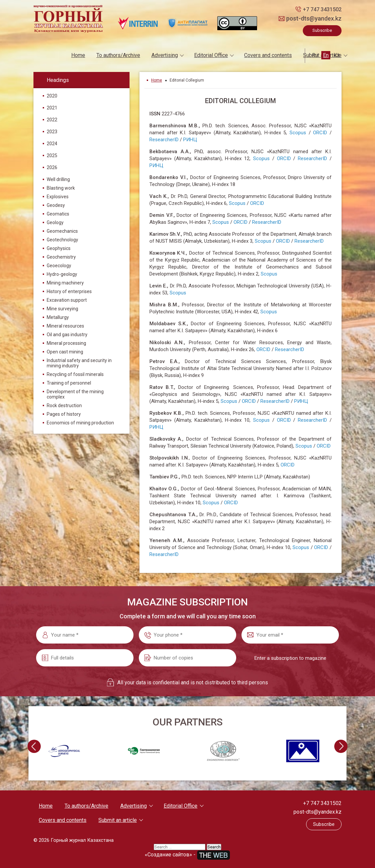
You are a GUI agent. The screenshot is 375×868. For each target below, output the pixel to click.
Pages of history (64, 414)
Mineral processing (66, 343)
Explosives (58, 197)
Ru (315, 55)
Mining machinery (65, 283)
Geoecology (59, 266)
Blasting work (61, 188)
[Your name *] (85, 635)
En (326, 55)
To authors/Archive (118, 55)
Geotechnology (62, 240)
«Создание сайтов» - (187, 854)
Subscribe (322, 30)
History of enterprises (69, 291)
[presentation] (33, 746)
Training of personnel (69, 383)
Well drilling (58, 179)
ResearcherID (164, 139)
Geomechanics (62, 231)
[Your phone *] (187, 635)
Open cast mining (65, 352)
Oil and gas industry (67, 335)
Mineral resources (65, 326)
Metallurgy (58, 317)
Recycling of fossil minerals (75, 374)
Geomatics (58, 214)
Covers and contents (268, 55)
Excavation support (67, 300)
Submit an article (118, 820)
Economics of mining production (80, 423)
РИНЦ (190, 139)
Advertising (165, 55)
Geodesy (56, 205)
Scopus (298, 132)
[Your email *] (290, 635)
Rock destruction (64, 405)
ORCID (320, 132)
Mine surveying (62, 309)
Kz (337, 55)
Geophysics (59, 248)
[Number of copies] (187, 657)
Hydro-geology (62, 274)
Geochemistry (61, 257)
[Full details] (85, 657)
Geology (55, 222)
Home (78, 55)
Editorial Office (211, 55)
